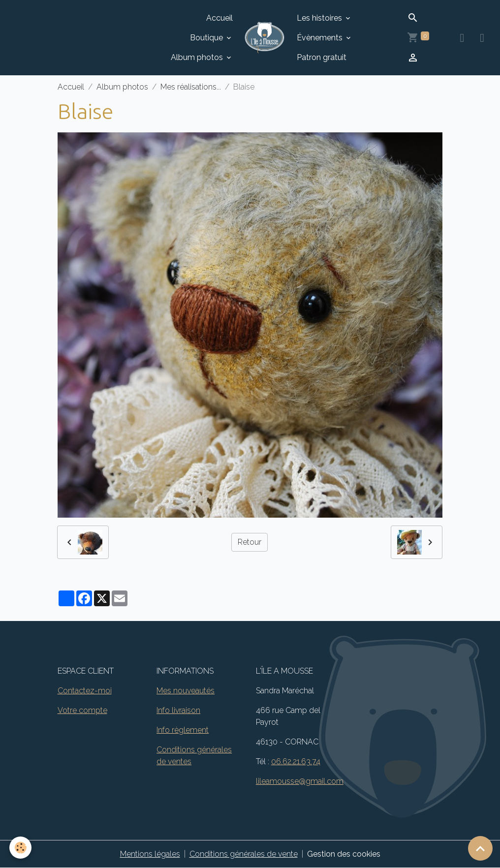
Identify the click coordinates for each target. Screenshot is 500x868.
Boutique (207, 38)
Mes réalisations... (191, 87)
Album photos (198, 57)
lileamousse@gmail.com (300, 781)
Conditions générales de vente (244, 854)
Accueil (219, 18)
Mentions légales (150, 854)
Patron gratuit (322, 57)
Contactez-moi (85, 691)
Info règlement (183, 730)
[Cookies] (21, 848)
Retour (250, 542)
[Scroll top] (480, 848)
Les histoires (320, 18)
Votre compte (82, 710)
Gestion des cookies (344, 854)
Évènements (321, 38)
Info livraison (178, 710)
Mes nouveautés (186, 691)
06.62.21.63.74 (296, 761)
